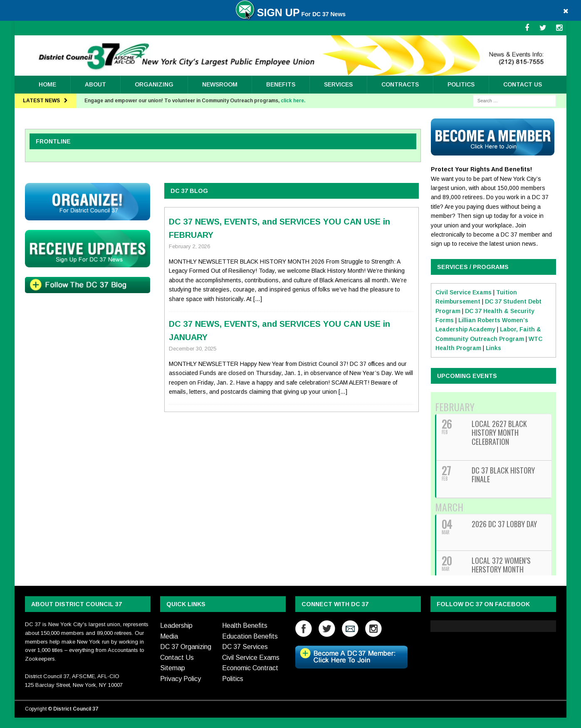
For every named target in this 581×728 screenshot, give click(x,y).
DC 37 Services (245, 647)
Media (169, 636)
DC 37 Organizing (186, 647)
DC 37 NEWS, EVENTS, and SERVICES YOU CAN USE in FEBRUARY (279, 228)
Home (47, 84)
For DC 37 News (290, 14)
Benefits (281, 84)
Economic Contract (250, 668)
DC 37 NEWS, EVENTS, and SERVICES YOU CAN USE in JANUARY (279, 331)
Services (338, 84)
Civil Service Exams (464, 292)
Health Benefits (245, 626)
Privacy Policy (180, 679)
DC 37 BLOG (189, 191)
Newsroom (220, 84)
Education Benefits (250, 636)
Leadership (176, 626)
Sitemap (173, 668)
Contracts (400, 84)
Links (493, 348)
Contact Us (523, 84)
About (95, 84)
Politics (461, 84)
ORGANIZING (154, 84)
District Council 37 (76, 709)
